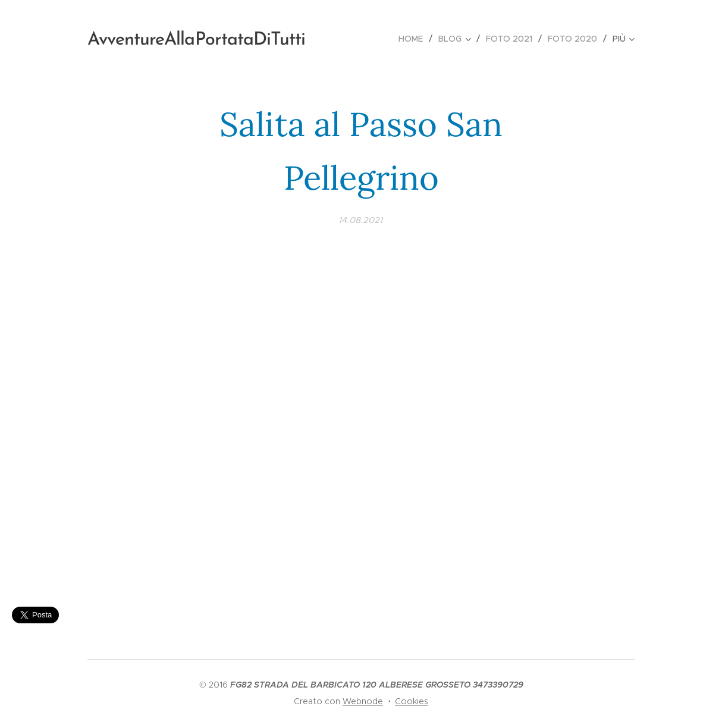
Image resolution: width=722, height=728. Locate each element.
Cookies (412, 701)
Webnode (363, 701)
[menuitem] (414, 39)
